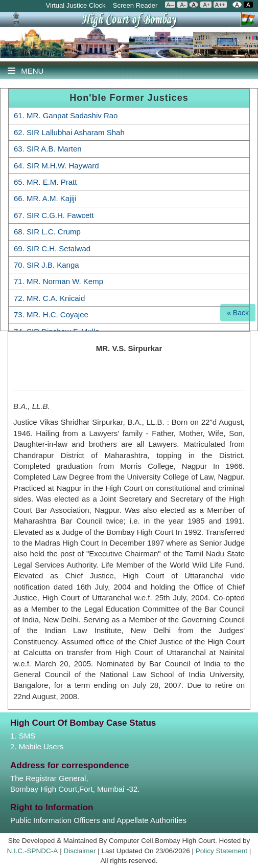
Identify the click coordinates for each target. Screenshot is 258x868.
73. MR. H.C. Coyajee (51, 314)
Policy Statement (221, 851)
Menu (26, 71)
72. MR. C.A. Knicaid (49, 298)
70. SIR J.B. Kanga (46, 265)
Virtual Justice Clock (76, 5)
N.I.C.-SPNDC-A (33, 851)
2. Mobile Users (37, 746)
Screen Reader (136, 5)
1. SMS (23, 736)
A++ (220, 5)
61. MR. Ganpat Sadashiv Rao (66, 115)
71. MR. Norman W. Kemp (58, 281)
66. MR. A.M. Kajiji (45, 198)
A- (182, 5)
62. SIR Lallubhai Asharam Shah (69, 132)
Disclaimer (79, 851)
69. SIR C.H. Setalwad (52, 248)
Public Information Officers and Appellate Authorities (98, 820)
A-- (170, 5)
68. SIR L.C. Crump (47, 232)
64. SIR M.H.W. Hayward (56, 166)
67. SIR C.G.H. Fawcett (54, 215)
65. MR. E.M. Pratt (45, 182)
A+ (206, 5)
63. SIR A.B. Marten (48, 149)
